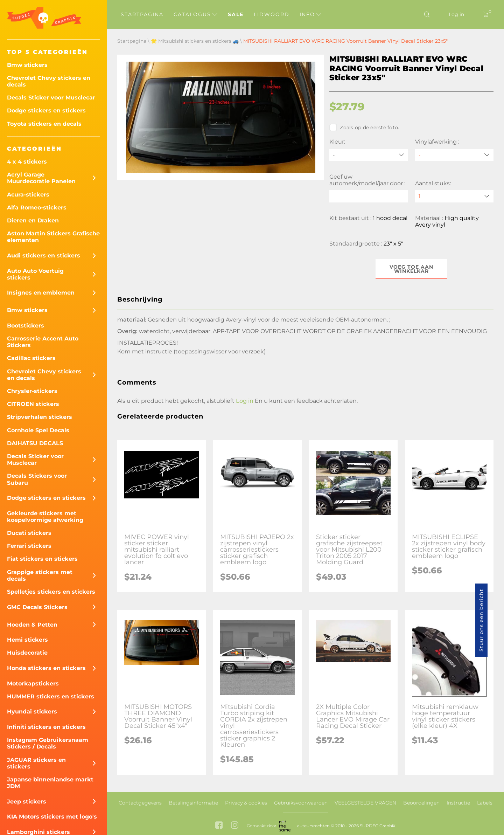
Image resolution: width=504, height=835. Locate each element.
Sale (236, 14)
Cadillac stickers (31, 358)
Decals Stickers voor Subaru (37, 479)
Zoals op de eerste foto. (364, 127)
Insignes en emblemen (41, 293)
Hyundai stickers (32, 712)
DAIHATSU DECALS (35, 443)
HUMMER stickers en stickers (51, 696)
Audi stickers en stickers (44, 256)
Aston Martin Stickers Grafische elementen (53, 237)
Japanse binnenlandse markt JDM (50, 783)
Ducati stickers (29, 533)
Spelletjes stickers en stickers (51, 592)
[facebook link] (219, 826)
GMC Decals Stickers (37, 607)
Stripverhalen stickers (40, 417)
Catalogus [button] (195, 14)
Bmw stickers (27, 65)
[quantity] (454, 196)
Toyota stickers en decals (44, 124)
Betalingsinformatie (193, 803)
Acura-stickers (28, 195)
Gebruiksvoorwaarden (301, 803)
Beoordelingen (421, 803)
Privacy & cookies (246, 803)
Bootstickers (26, 326)
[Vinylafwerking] (454, 155)
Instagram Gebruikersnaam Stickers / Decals (48, 743)
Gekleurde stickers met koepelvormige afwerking (45, 517)
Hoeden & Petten (32, 625)
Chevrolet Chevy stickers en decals (49, 81)
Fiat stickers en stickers (42, 559)
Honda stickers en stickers (46, 668)
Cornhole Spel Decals (38, 430)
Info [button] (310, 14)
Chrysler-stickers (32, 391)
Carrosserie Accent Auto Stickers (43, 342)
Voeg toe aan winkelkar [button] (411, 269)
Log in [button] (245, 401)
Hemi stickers (27, 640)
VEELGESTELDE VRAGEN (365, 803)
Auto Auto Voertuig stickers (35, 274)
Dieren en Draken (33, 220)
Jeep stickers (27, 802)
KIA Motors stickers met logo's (52, 817)
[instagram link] (235, 826)
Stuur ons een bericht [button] (481, 620)
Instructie (458, 803)
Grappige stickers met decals (40, 575)
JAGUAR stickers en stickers (36, 763)
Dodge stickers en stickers (46, 111)
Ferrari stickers (29, 546)
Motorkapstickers (33, 684)
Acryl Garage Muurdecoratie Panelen (41, 178)
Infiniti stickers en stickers (46, 727)
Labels (485, 803)
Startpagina (142, 14)
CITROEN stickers (33, 404)
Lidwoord (272, 14)
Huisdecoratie (27, 653)
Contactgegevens (140, 803)
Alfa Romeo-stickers (37, 208)
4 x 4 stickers (27, 162)
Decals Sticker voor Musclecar (51, 98)
